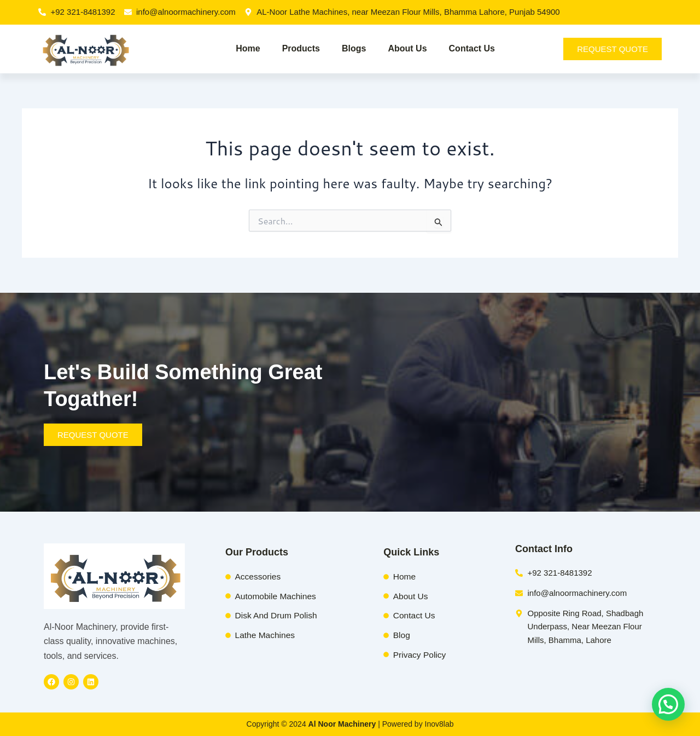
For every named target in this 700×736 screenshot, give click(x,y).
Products (301, 48)
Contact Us (472, 48)
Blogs (354, 48)
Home (248, 48)
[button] (668, 704)
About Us (407, 48)
